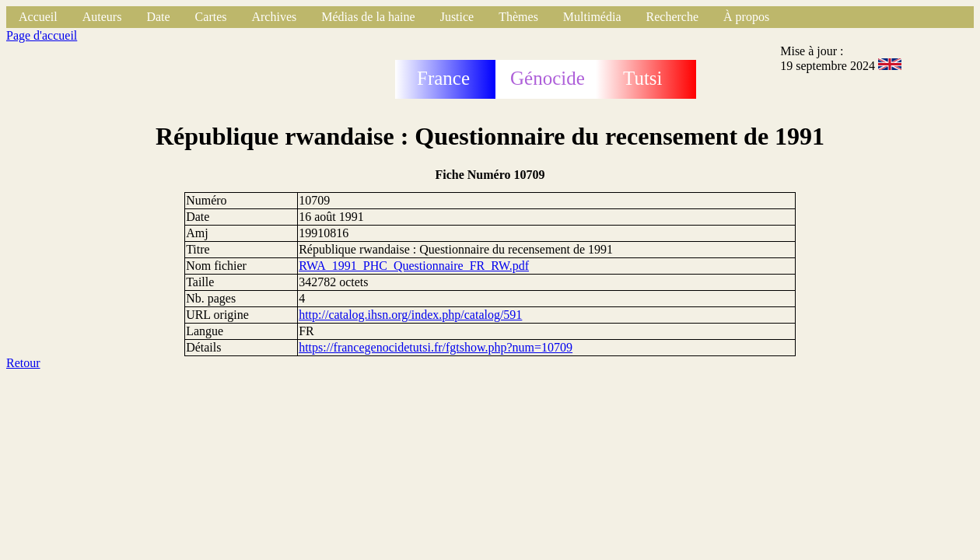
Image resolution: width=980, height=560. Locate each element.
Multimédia (592, 17)
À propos (746, 17)
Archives (274, 17)
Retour (23, 363)
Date (158, 17)
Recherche (673, 17)
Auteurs (102, 17)
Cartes (211, 17)
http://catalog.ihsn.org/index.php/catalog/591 (410, 315)
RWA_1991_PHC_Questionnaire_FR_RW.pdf (414, 266)
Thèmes (518, 17)
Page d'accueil (42, 35)
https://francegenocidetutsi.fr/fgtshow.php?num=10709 (436, 347)
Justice (457, 17)
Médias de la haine (368, 17)
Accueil (38, 17)
